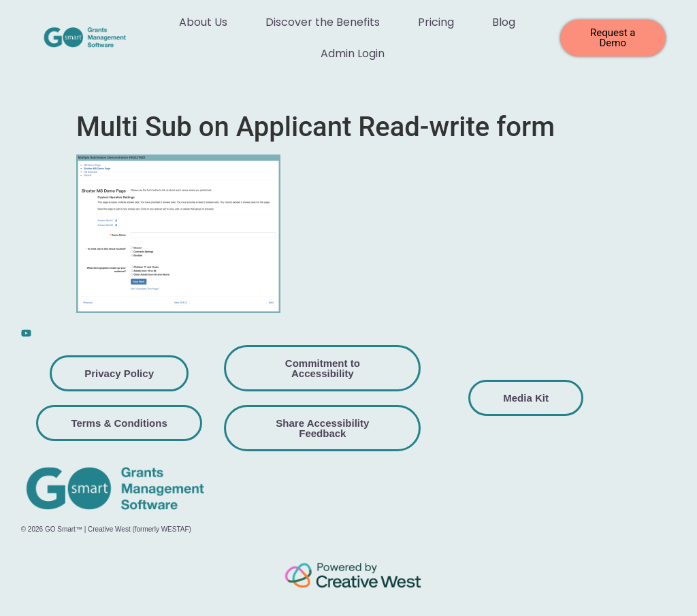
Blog (504, 22)
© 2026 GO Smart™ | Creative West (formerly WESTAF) (106, 529)
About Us (203, 22)
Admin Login (353, 53)
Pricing (436, 22)
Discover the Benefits (323, 22)
